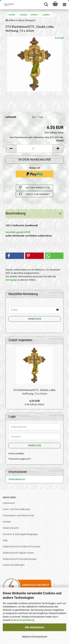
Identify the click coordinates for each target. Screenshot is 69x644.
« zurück (23, 15)
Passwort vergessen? (20, 459)
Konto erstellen (16, 454)
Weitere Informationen (35, 637)
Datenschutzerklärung (23, 620)
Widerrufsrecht (11, 528)
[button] (11, 149)
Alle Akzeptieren (34, 627)
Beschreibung (16, 213)
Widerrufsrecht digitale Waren (18, 553)
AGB (5, 540)
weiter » (35, 15)
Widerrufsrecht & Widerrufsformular (21, 546)
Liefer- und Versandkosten (17, 509)
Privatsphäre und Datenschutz (18, 515)
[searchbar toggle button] (46, 5)
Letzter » (47, 15)
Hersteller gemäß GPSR (18, 232)
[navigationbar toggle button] (64, 5)
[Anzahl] (34, 149)
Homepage (11, 280)
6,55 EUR (35, 401)
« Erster (11, 15)
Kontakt (7, 522)
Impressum (9, 503)
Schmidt (59, 38)
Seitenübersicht (17, 479)
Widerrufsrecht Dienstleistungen (20, 559)
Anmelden (35, 319)
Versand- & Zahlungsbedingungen (20, 534)
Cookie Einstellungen (14, 565)
